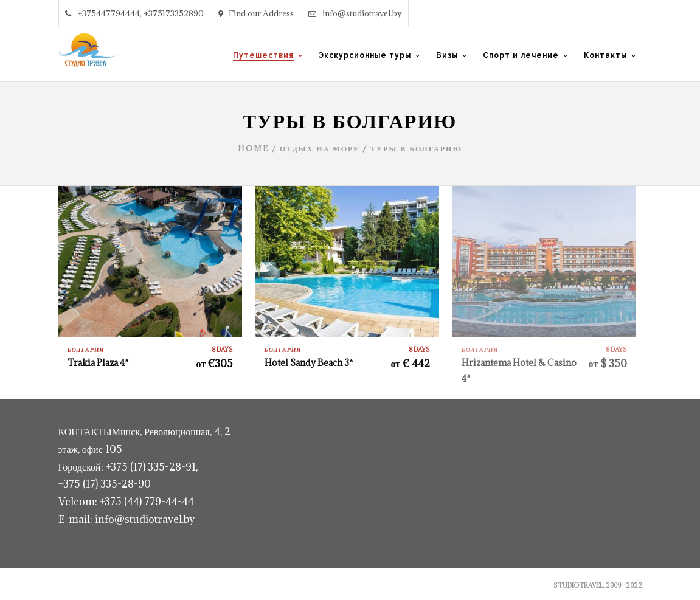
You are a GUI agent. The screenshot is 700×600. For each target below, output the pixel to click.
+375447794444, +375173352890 (134, 13)
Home (253, 148)
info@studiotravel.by (355, 13)
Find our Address (256, 13)
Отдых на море (320, 148)
